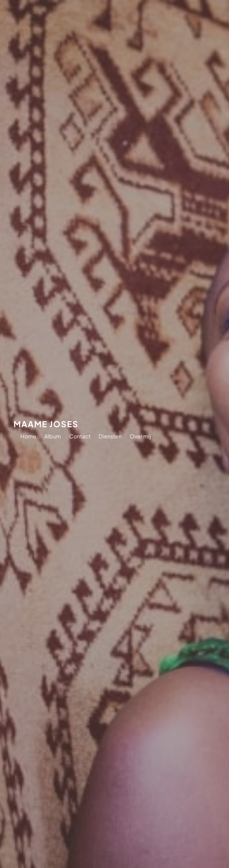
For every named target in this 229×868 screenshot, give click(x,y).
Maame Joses (46, 424)
